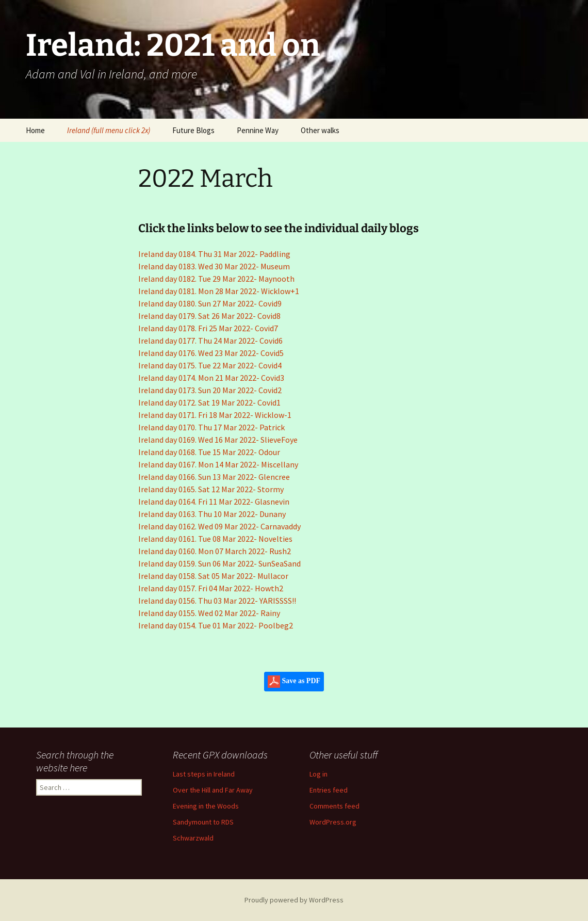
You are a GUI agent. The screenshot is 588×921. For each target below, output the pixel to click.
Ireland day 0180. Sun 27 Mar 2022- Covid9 (210, 303)
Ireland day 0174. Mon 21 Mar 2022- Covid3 (211, 378)
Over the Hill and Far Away (213, 790)
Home (35, 130)
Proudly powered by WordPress (294, 900)
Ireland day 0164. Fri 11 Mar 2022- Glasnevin (214, 502)
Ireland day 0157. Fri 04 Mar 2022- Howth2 (211, 588)
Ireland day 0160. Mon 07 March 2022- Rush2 (215, 551)
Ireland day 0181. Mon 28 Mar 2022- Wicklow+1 (219, 291)
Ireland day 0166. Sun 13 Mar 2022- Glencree (214, 477)
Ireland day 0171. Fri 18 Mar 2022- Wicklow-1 (215, 415)
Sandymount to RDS (203, 822)
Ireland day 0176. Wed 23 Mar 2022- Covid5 (211, 353)
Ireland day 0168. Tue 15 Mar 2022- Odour (209, 452)
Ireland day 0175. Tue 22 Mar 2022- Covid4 (210, 365)
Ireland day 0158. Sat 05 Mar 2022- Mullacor (213, 576)
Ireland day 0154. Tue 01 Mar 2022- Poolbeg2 (216, 625)
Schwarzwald (193, 838)
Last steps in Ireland (204, 774)
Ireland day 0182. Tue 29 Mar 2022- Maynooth (216, 279)
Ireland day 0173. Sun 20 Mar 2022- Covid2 (210, 390)
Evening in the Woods (206, 806)
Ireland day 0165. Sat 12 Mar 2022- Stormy (211, 489)
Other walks (320, 130)
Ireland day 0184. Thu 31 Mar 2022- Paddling (214, 254)
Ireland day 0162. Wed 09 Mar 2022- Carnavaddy (219, 526)
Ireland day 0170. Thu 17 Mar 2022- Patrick (211, 427)
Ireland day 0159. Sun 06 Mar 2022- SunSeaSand (219, 563)
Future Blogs (193, 130)
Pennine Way (258, 130)
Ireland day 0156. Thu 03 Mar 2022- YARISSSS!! (217, 601)
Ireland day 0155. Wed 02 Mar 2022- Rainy (209, 613)
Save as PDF (294, 682)
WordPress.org (333, 822)
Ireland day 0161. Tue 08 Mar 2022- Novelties (215, 539)
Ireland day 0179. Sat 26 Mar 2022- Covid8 (209, 316)
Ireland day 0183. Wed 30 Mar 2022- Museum (214, 266)
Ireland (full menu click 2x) (109, 130)
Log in (319, 774)
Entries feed (329, 790)
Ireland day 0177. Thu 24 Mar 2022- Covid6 (210, 341)
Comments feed (334, 806)
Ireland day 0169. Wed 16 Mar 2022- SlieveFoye (218, 440)
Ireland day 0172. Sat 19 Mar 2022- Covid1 (209, 402)
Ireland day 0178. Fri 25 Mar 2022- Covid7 (208, 328)
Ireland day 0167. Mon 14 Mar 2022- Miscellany (218, 464)
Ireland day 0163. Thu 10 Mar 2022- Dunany (212, 514)
